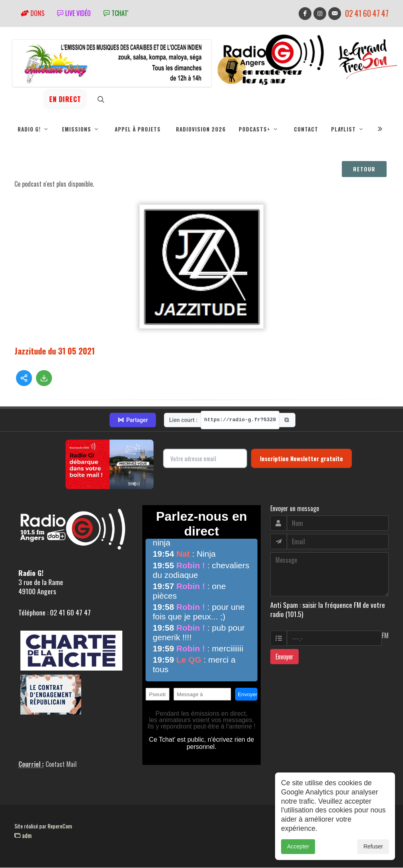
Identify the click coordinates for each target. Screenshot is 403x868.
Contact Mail (61, 764)
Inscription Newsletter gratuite (301, 459)
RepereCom (60, 826)
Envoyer (284, 657)
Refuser (373, 860)
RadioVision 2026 (201, 129)
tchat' (116, 13)
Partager (133, 420)
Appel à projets (138, 129)
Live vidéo (74, 13)
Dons (33, 13)
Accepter (298, 860)
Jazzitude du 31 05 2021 (55, 351)
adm (23, 836)
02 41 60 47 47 (367, 13)
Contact (306, 129)
